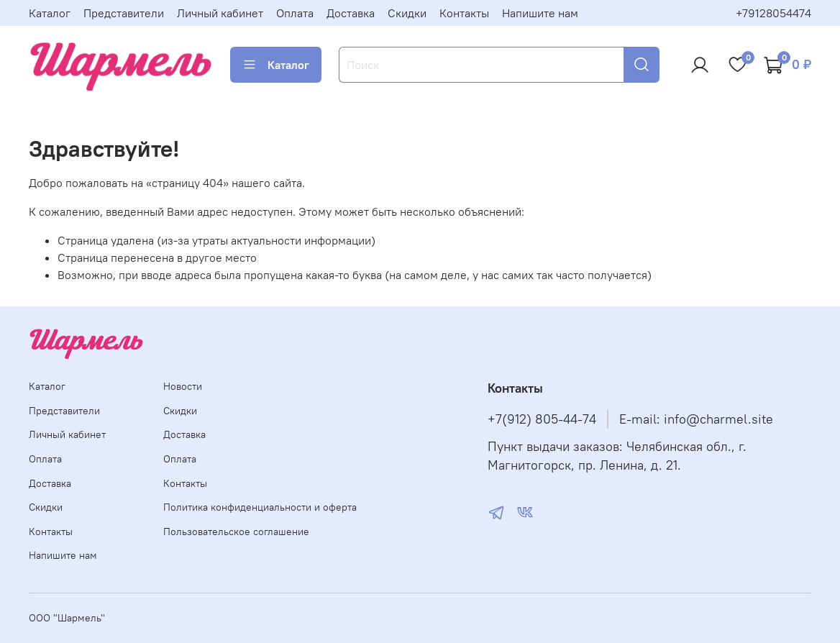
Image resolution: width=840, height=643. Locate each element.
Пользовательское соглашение (236, 532)
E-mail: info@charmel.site (696, 419)
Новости (183, 386)
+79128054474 (773, 13)
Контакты (464, 13)
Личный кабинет (220, 13)
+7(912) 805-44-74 (542, 419)
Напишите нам (540, 13)
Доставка (351, 13)
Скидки (407, 13)
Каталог (50, 13)
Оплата (295, 13)
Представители (124, 13)
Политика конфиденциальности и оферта (260, 507)
